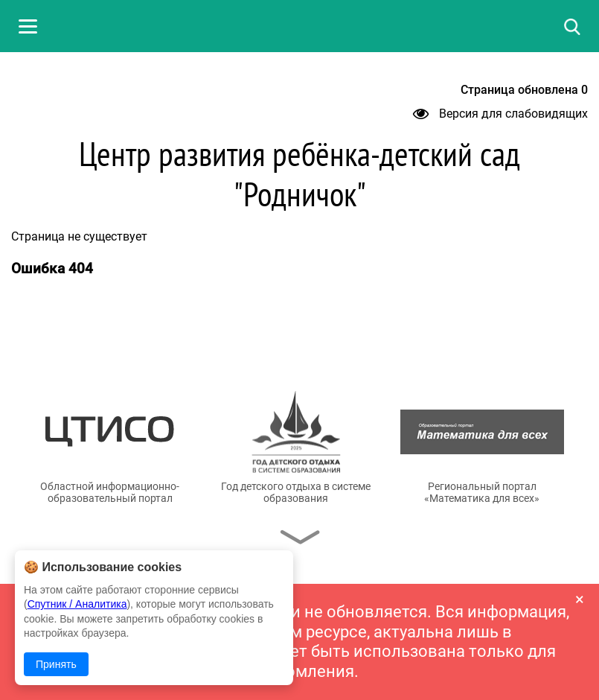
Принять (56, 664)
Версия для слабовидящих (500, 114)
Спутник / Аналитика (77, 604)
